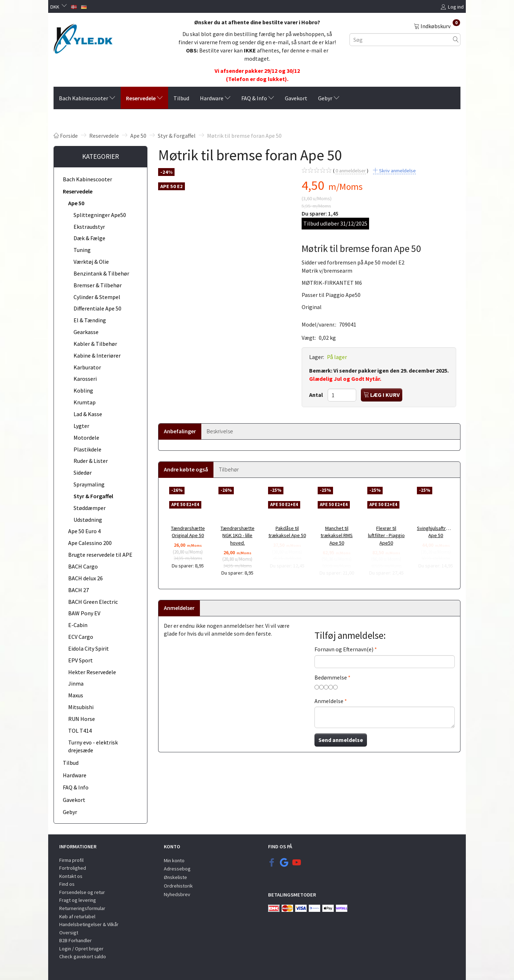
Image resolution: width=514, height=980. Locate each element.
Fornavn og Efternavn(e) (344, 649)
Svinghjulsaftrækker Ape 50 (436, 532)
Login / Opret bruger (81, 949)
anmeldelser (351, 171)
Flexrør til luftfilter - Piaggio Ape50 (386, 536)
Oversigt (69, 933)
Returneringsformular (82, 908)
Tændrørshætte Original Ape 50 (188, 532)
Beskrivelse (220, 431)
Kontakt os (71, 876)
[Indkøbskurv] (437, 26)
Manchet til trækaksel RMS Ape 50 (337, 536)
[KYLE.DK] (83, 37)
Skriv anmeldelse (397, 171)
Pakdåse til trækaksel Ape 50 (287, 532)
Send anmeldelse (341, 740)
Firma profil (71, 860)
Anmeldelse (329, 701)
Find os (67, 884)
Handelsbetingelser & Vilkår (89, 924)
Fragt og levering (78, 900)
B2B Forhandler (75, 940)
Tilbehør (229, 469)
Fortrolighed (73, 868)
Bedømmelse (331, 677)
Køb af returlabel (77, 916)
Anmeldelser (179, 608)
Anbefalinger (180, 431)
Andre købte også (186, 469)
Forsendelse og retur (82, 892)
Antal (317, 395)
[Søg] (456, 39)
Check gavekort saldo (83, 956)
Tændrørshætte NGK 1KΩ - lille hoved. (238, 536)
